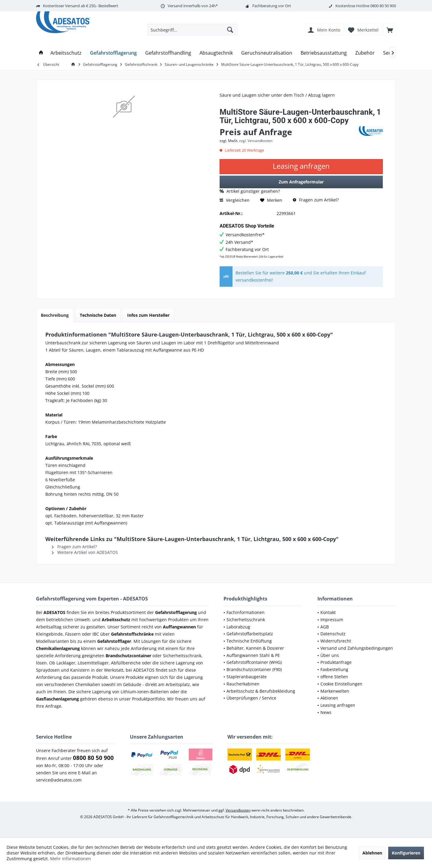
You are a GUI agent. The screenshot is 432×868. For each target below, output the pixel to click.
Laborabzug (238, 627)
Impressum (332, 620)
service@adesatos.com (59, 780)
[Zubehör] (365, 53)
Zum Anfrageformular (301, 182)
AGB (325, 627)
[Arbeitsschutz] (66, 53)
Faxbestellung (334, 669)
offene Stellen (334, 677)
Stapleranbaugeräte (247, 677)
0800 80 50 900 (383, 6)
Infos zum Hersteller (148, 315)
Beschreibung (55, 315)
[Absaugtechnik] (216, 53)
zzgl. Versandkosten (256, 141)
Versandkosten (238, 810)
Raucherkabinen (243, 684)
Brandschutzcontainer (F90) (254, 669)
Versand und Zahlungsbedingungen (357, 648)
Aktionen (329, 698)
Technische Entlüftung (249, 641)
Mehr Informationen (70, 859)
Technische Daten (98, 315)
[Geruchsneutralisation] (267, 53)
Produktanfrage (336, 662)
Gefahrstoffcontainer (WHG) (254, 662)
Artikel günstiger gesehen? (250, 191)
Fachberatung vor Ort (272, 6)
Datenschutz (333, 634)
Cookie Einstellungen (341, 684)
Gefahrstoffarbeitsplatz (250, 634)
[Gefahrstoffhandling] (168, 53)
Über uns (330, 655)
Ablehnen (372, 853)
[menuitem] (390, 30)
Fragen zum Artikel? (316, 200)
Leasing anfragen (338, 705)
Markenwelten (335, 691)
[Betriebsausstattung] (324, 53)
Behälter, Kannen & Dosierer (255, 648)
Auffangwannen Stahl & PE (253, 655)
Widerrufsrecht (336, 641)
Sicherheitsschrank (246, 620)
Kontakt (328, 612)
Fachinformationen (246, 612)
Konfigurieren (406, 853)
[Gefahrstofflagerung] (113, 53)
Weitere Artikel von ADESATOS (85, 552)
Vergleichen (235, 200)
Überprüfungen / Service (251, 698)
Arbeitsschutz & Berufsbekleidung (261, 691)
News (326, 712)
